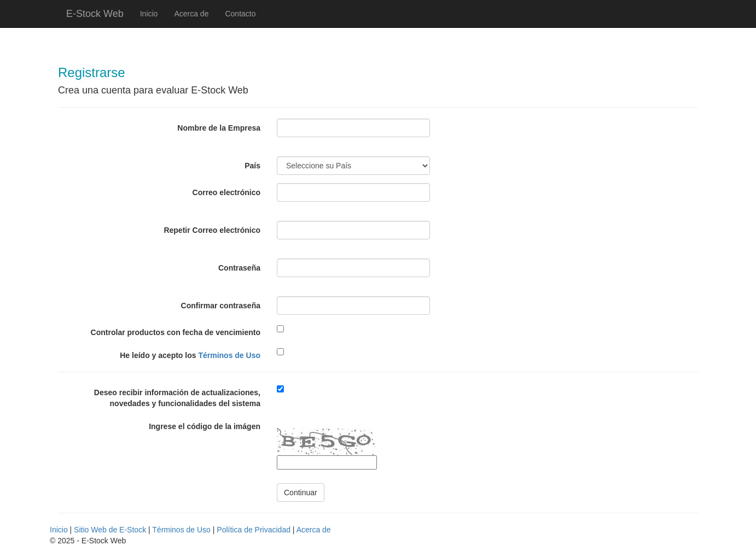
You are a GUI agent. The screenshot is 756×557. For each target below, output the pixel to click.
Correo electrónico (226, 192)
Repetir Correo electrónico (212, 230)
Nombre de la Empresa (219, 128)
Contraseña (239, 268)
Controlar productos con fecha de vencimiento (176, 332)
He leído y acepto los (190, 355)
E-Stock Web (95, 14)
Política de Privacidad (254, 530)
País (252, 166)
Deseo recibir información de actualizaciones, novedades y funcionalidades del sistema (177, 398)
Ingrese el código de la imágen (205, 426)
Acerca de (191, 14)
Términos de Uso (229, 355)
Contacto (240, 14)
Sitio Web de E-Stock (110, 530)
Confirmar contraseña (221, 306)
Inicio (149, 14)
